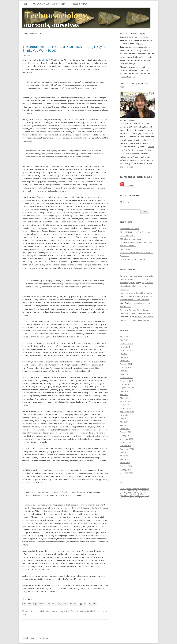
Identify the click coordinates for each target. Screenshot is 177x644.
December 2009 (127, 473)
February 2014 (126, 364)
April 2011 (124, 425)
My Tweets (125, 202)
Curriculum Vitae (79, 4)
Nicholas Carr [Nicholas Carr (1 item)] (133, 494)
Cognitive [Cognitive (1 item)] (128, 489)
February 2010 (126, 466)
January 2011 (125, 435)
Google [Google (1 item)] (136, 491)
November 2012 (127, 381)
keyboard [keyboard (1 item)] (134, 492)
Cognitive (75, 611)
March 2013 (125, 374)
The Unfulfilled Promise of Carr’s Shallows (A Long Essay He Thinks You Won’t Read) (64, 49)
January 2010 (125, 470)
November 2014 (127, 350)
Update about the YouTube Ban (133, 259)
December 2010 (127, 439)
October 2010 (126, 446)
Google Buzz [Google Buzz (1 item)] (143, 491)
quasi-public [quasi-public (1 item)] (140, 496)
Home (25, 4)
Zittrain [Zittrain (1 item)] (144, 498)
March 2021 (125, 337)
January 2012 (125, 405)
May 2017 (124, 340)
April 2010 (124, 459)
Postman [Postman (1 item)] (144, 494)
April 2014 (124, 357)
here (145, 37)
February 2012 (126, 401)
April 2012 (124, 395)
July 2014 (124, 354)
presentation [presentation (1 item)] (125, 496)
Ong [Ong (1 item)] (139, 494)
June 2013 (124, 371)
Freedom (94, 346)
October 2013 (126, 367)
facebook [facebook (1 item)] (130, 491)
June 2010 (124, 452)
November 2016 (127, 344)
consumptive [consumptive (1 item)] (136, 489)
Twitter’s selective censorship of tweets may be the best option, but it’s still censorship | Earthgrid (136, 279)
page (122, 87)
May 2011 (124, 422)
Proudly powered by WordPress (35, 638)
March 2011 (125, 429)
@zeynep (142, 33)
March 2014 (125, 361)
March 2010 (125, 463)
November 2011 (127, 408)
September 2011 (127, 412)
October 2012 (126, 384)
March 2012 (125, 398)
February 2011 (126, 432)
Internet (82, 611)
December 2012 (127, 378)
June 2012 (124, 391)
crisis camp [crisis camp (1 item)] (145, 489)
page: (141, 44)
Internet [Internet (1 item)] (123, 492)
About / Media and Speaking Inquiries (49, 4)
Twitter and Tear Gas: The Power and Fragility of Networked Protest (137, 150)
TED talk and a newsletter (131, 239)
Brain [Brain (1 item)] (122, 489)
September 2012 (127, 388)
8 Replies (26, 55)
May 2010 (124, 456)
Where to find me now (129, 229)
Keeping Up (125, 249)
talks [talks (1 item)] (139, 498)
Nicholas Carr (44, 60)
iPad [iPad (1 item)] (128, 492)
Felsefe (123, 310)
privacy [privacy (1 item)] (132, 496)
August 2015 (125, 347)
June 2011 (124, 418)
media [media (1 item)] (140, 492)
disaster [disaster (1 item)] (123, 491)
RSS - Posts (129, 185)
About (126, 167)
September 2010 (127, 449)
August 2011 (125, 415)
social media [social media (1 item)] (133, 498)
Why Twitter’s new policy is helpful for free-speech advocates (136, 286)
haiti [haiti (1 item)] (150, 491)
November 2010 (127, 442)
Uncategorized (49, 611)
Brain (68, 611)
